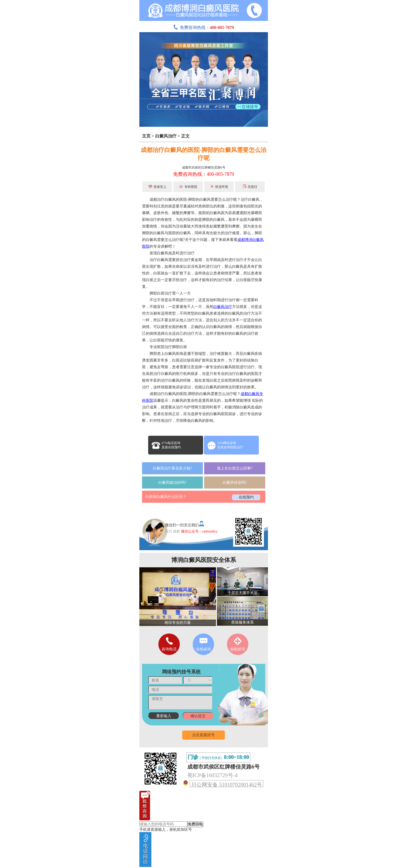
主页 (146, 136)
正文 (185, 136)
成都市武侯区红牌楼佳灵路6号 (204, 167)
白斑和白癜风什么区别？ (166, 497)
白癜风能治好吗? (172, 483)
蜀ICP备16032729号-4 (212, 775)
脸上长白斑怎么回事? (235, 468)
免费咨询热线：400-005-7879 (204, 174)
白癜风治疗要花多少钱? (172, 468)
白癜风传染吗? (235, 483)
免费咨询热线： (204, 27)
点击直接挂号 (203, 735)
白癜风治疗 (166, 136)
